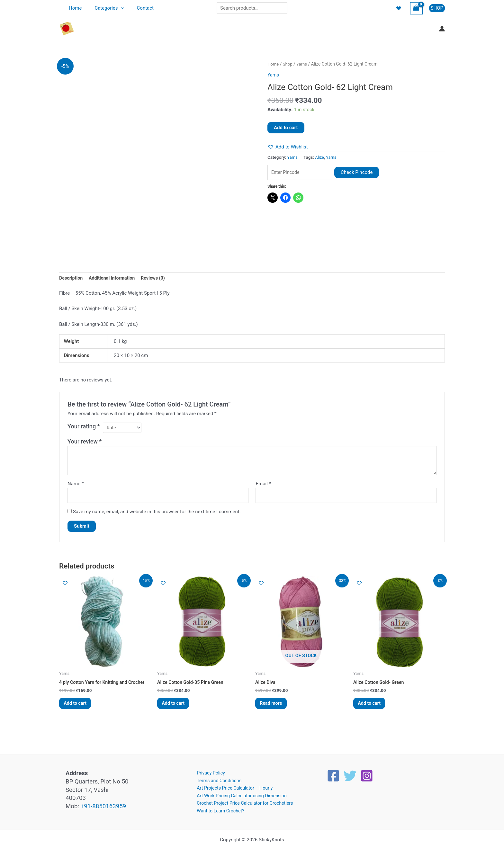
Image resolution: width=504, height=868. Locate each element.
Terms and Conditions (217, 779)
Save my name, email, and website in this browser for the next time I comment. (157, 514)
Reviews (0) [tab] (157, 279)
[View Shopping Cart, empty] (416, 8)
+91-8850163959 (104, 804)
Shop (288, 64)
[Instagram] (367, 774)
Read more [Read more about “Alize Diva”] (273, 707)
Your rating (84, 427)
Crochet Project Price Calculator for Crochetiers (244, 803)
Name (76, 485)
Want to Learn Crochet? (218, 810)
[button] (116, 8)
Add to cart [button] (78, 707)
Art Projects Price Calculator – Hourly (233, 787)
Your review (85, 443)
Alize (320, 157)
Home (74, 8)
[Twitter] (350, 774)
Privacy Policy (208, 771)
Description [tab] (72, 279)
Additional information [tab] (114, 279)
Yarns (303, 64)
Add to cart (286, 128)
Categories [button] (104, 8)
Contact (137, 8)
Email (263, 485)
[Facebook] (333, 774)
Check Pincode (363, 173)
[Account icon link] (442, 29)
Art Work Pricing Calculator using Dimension (241, 795)
